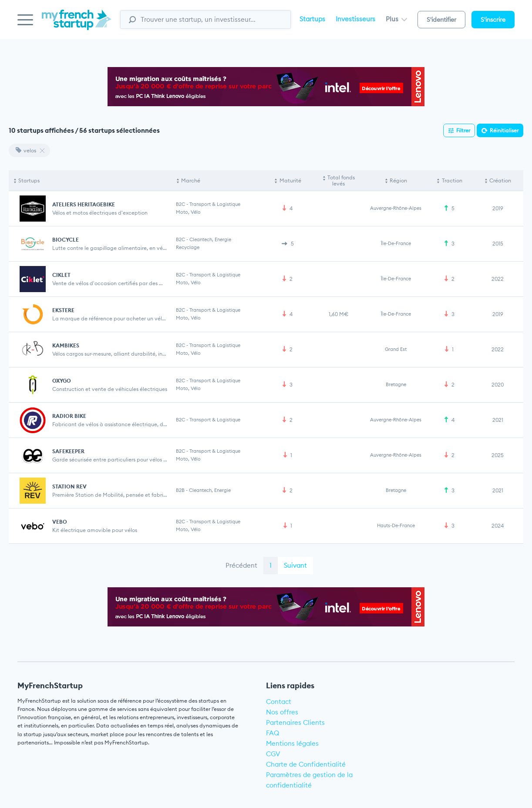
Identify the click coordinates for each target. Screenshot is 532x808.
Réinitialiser (504, 130)
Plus (396, 19)
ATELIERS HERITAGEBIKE (84, 204)
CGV (273, 754)
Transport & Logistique (215, 204)
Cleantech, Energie (210, 239)
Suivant (295, 565)
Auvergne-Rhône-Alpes (396, 208)
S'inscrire (493, 20)
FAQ (273, 733)
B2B (180, 490)
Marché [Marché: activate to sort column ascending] (191, 180)
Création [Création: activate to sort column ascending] (500, 180)
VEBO (60, 522)
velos (26, 150)
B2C (180, 204)
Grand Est (396, 349)
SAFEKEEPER (68, 451)
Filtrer (463, 130)
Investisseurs (355, 19)
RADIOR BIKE (69, 416)
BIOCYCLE (66, 240)
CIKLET (61, 275)
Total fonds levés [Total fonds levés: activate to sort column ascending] (341, 180)
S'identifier (441, 20)
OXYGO (62, 381)
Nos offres (282, 712)
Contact (279, 702)
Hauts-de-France (396, 525)
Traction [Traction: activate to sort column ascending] (452, 180)
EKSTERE (63, 310)
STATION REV (69, 486)
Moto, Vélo (188, 212)
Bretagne (396, 384)
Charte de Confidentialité (306, 764)
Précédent (241, 565)
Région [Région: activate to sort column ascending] (398, 180)
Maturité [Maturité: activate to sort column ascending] (290, 180)
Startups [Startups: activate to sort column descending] (29, 180)
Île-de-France (396, 243)
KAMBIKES (66, 345)
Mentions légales (292, 743)
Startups (312, 19)
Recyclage (188, 247)
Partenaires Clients (295, 722)
